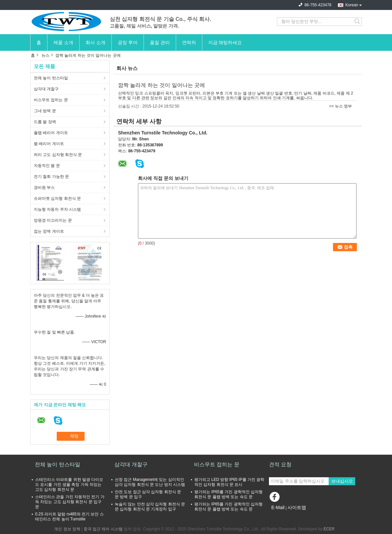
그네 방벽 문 (45, 111)
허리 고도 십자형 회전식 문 (58, 155)
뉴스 (45, 55)
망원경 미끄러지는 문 (53, 220)
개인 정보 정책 (67, 529)
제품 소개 (63, 42)
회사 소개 (96, 42)
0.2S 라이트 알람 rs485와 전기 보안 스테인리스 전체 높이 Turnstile (69, 517)
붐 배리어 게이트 (49, 144)
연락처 (189, 42)
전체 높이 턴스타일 (51, 78)
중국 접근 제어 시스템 (103, 529)
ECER (329, 529)
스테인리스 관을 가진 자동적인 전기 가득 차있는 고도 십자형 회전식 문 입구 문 (70, 502)
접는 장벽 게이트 (49, 231)
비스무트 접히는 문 (51, 100)
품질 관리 (160, 42)
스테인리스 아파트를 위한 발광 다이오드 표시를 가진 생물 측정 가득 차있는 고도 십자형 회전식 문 (69, 485)
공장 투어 (128, 42)
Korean (352, 5)
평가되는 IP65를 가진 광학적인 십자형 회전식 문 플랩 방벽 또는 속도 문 (229, 494)
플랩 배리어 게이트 (51, 133)
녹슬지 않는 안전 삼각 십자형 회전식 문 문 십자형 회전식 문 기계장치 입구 (150, 507)
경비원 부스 (44, 188)
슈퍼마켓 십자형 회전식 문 (57, 198)
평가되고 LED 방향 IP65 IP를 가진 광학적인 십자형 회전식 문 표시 (229, 482)
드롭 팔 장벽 (45, 122)
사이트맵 (297, 507)
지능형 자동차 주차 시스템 (57, 209)
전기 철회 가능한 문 (51, 177)
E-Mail (278, 507)
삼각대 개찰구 (46, 89)
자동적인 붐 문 (47, 166)
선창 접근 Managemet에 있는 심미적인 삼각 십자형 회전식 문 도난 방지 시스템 (150, 482)
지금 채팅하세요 (225, 42)
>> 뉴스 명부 (340, 106)
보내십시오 (342, 481)
